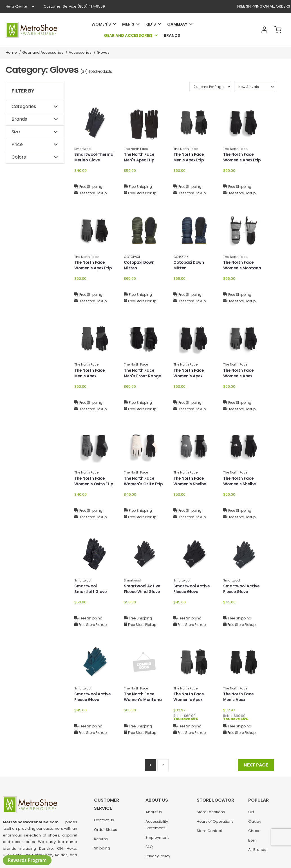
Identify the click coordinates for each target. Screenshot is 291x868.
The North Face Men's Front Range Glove (143, 376)
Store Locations (211, 813)
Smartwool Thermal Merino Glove (95, 158)
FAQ (149, 848)
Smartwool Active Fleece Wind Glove (143, 589)
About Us (154, 813)
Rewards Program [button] (27, 860)
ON (251, 813)
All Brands (257, 851)
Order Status (106, 831)
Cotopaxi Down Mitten (140, 266)
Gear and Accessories (128, 35)
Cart (277, 30)
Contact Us (104, 821)
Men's (128, 24)
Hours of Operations (215, 823)
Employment (157, 839)
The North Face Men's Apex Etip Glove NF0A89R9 (141, 161)
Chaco (254, 832)
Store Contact (209, 832)
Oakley (255, 823)
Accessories (80, 52)
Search (248, 30)
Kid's (151, 24)
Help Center (20, 6)
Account (263, 30)
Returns (101, 840)
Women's (101, 24)
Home (11, 52)
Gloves (103, 52)
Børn (252, 841)
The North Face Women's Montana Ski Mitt (243, 269)
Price (17, 144)
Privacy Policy (158, 857)
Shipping (102, 850)
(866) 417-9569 (74, 6)
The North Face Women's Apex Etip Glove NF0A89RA (243, 161)
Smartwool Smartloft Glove (91, 589)
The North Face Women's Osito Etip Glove (94, 484)
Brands (172, 35)
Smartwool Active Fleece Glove (192, 589)
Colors (19, 157)
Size (16, 132)
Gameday (177, 24)
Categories (24, 106)
